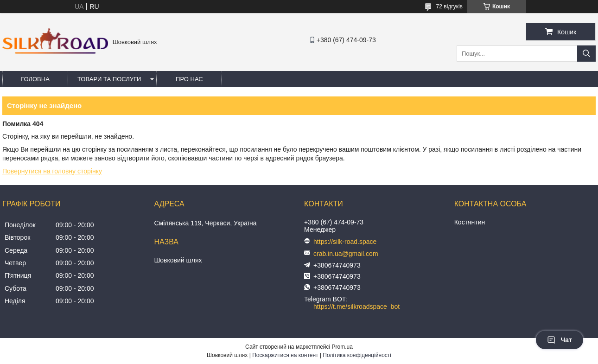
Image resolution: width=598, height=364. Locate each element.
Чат (560, 340)
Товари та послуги (109, 79)
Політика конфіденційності (357, 355)
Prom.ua (342, 347)
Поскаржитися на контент (285, 355)
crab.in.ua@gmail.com (346, 254)
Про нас (189, 79)
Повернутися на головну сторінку (52, 171)
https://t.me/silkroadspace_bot (356, 307)
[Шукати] (586, 54)
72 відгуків (449, 6)
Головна (35, 79)
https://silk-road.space (345, 242)
